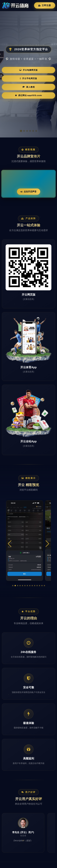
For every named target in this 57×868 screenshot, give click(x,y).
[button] (13, 586)
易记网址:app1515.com (28, 95)
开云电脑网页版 (28, 70)
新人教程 (29, 87)
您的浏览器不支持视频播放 (28, 184)
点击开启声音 (28, 192)
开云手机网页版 (28, 78)
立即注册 (45, 5)
